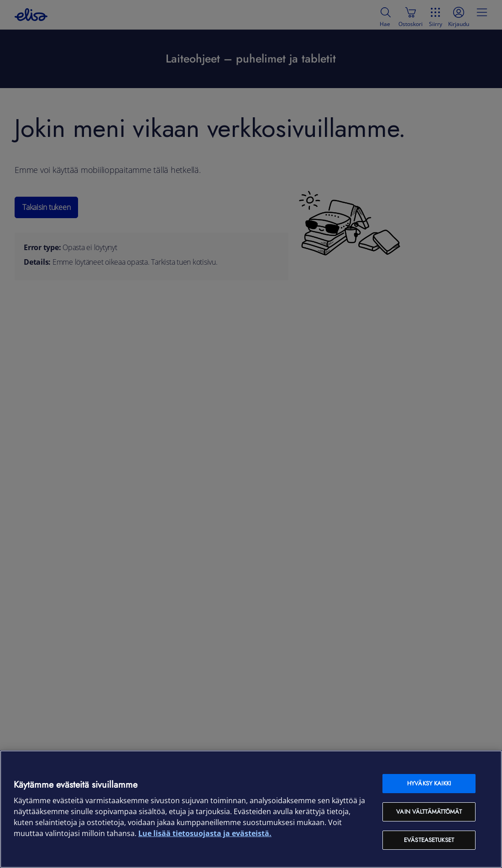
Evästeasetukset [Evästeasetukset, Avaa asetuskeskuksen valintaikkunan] (429, 840)
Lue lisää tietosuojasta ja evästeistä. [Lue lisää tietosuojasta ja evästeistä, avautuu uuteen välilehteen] (205, 833)
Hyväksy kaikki (429, 783)
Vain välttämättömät (429, 812)
